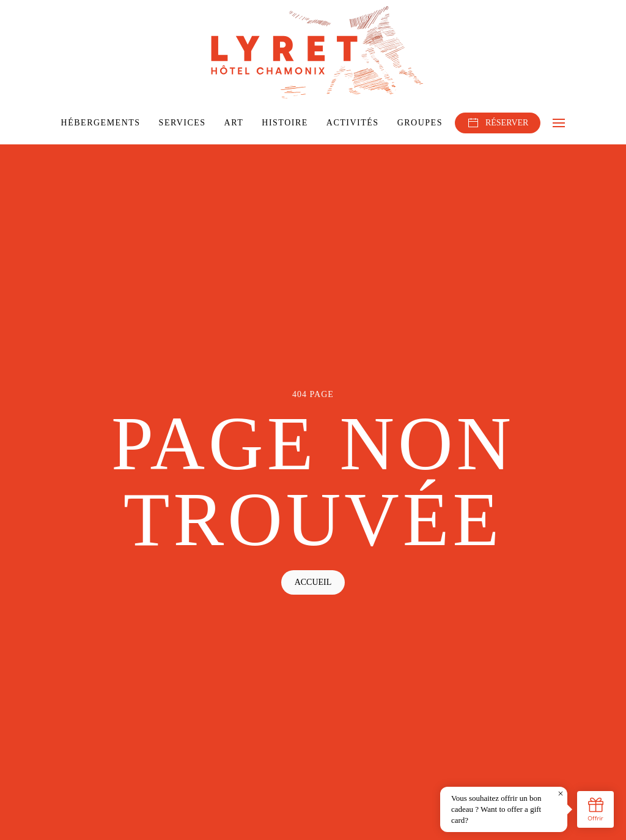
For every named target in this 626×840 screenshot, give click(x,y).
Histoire (285, 123)
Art (234, 123)
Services (182, 123)
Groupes (420, 123)
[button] (559, 123)
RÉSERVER (498, 123)
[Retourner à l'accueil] (313, 52)
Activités (353, 123)
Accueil (313, 582)
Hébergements (101, 123)
